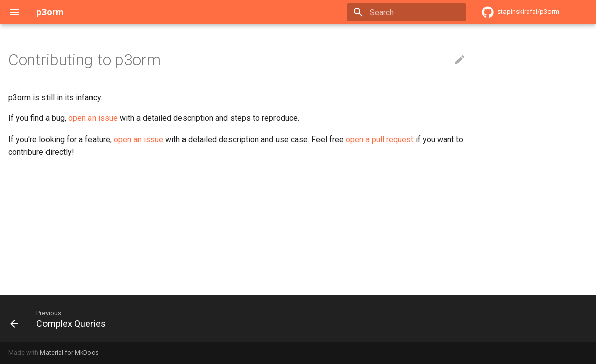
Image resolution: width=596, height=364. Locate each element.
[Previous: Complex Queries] (61, 318)
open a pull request (380, 139)
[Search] (406, 12)
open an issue (93, 118)
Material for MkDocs (69, 353)
